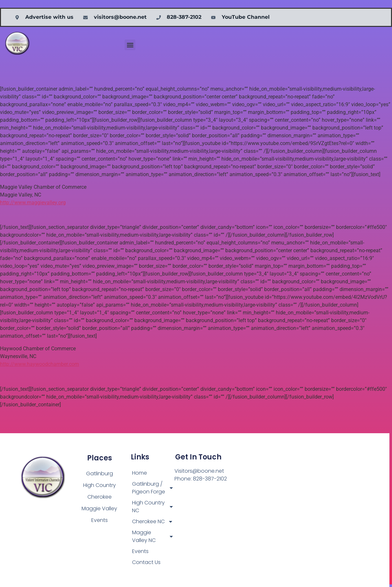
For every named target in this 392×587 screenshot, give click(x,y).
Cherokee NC (153, 522)
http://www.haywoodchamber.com (39, 364)
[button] (130, 45)
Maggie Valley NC (153, 536)
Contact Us (146, 562)
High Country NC (153, 507)
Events (140, 551)
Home (140, 473)
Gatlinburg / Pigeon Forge (153, 488)
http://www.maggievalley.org (33, 203)
